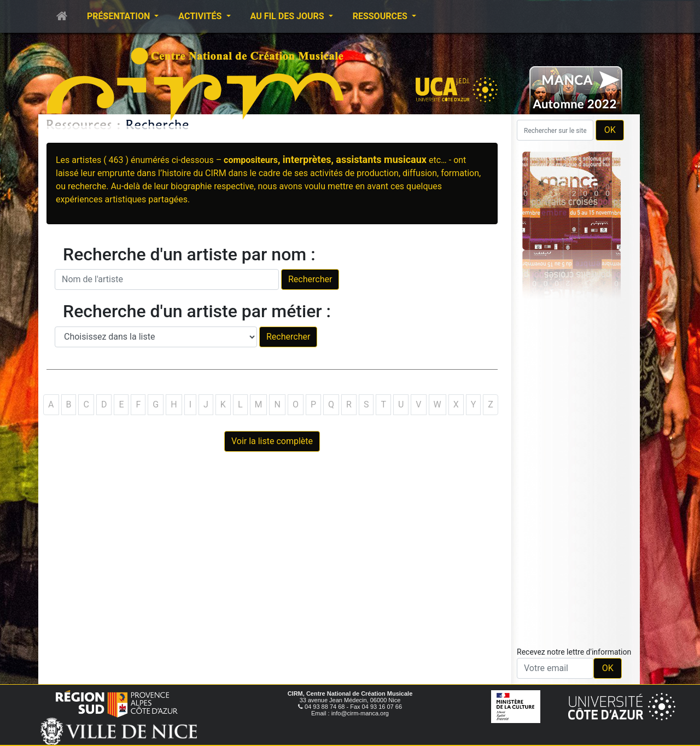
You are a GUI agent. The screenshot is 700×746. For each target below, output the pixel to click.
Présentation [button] (119, 16)
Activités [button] (201, 16)
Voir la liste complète (272, 441)
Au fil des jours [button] (288, 16)
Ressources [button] (381, 16)
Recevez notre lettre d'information (574, 652)
